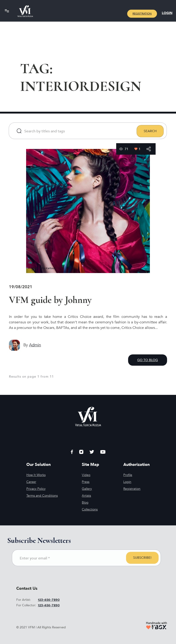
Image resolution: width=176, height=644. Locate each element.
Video (86, 475)
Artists (86, 496)
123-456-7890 (49, 600)
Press (86, 482)
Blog (85, 503)
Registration (142, 14)
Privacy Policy (36, 489)
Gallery (87, 489)
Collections (90, 509)
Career (31, 482)
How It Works (36, 475)
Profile (128, 475)
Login (167, 13)
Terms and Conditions (42, 496)
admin (35, 345)
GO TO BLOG (148, 360)
